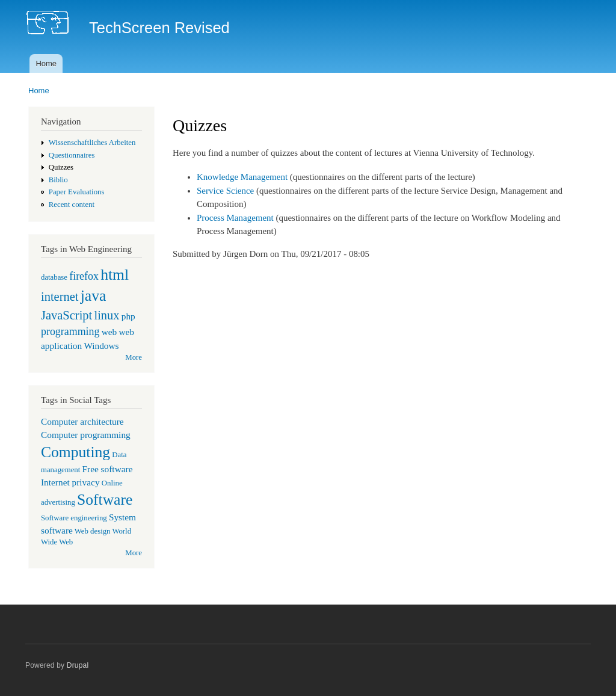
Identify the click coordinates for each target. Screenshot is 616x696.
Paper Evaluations (77, 192)
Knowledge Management (242, 177)
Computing (75, 452)
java (94, 296)
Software (105, 500)
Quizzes (61, 167)
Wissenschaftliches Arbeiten (92, 143)
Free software (108, 469)
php (128, 316)
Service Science (225, 191)
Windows (101, 346)
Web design (93, 531)
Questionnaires (72, 155)
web (109, 332)
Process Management (235, 218)
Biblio (58, 180)
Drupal (78, 665)
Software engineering (74, 518)
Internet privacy (70, 482)
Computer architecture (82, 421)
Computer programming (86, 435)
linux (106, 315)
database (54, 277)
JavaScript (66, 315)
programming (70, 331)
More (134, 357)
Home (46, 63)
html (115, 275)
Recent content (72, 205)
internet (60, 297)
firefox (84, 276)
